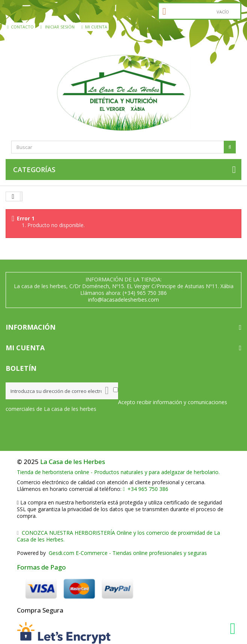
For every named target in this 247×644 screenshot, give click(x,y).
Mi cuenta (94, 27)
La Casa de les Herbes (73, 462)
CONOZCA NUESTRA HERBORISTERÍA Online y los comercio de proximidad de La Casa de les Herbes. (118, 536)
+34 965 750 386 (146, 489)
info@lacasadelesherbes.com (123, 300)
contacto (20, 27)
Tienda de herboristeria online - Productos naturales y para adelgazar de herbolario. (118, 472)
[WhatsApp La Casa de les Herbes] (235, 629)
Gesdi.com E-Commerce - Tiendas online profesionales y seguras (127, 553)
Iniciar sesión (58, 27)
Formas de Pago (41, 567)
